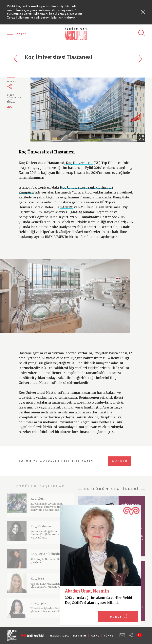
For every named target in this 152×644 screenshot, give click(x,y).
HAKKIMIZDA (60, 636)
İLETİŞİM (80, 636)
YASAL (95, 636)
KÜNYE (109, 636)
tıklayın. (70, 18)
